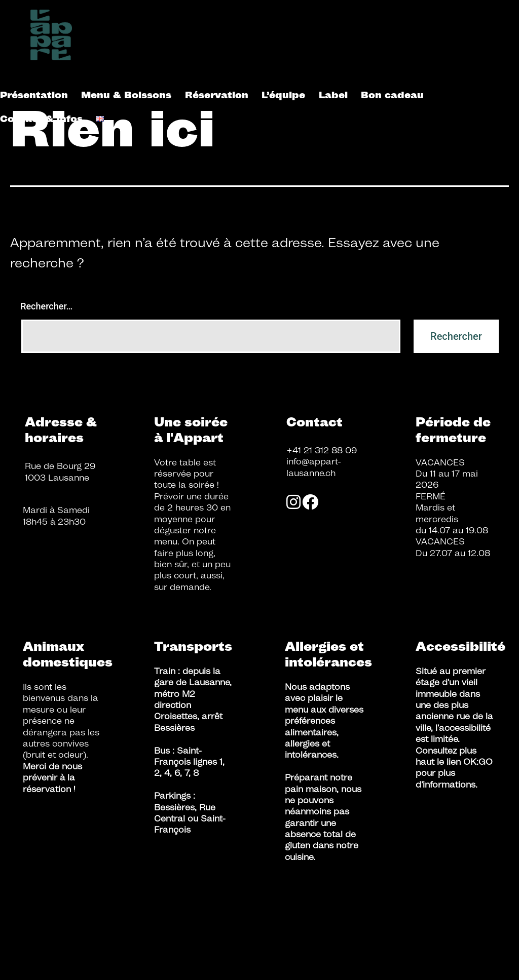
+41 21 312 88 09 (322, 450)
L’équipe (283, 95)
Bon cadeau (392, 95)
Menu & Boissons (126, 95)
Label (333, 95)
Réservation (217, 95)
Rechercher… (46, 306)
